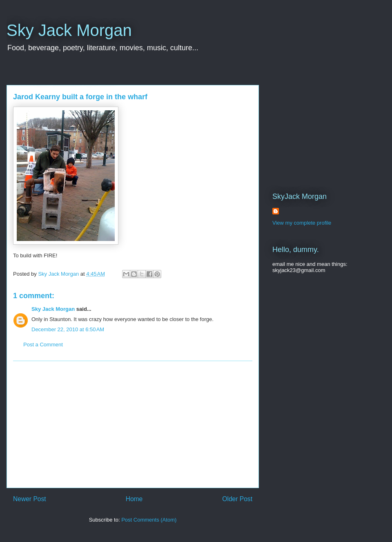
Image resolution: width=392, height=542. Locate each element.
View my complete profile (302, 223)
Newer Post (30, 499)
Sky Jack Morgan (69, 30)
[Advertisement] (133, 424)
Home (134, 499)
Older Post (237, 499)
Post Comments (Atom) (149, 520)
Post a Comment (43, 345)
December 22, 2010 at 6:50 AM (68, 329)
